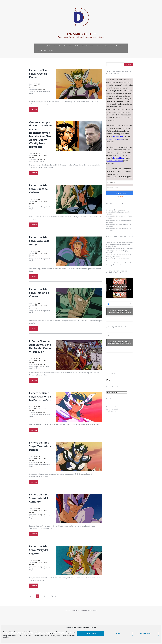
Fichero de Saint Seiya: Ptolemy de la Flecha (119, 220)
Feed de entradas (112, 407)
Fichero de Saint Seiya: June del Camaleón (119, 224)
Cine (38, 161)
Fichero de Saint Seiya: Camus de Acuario (119, 228)
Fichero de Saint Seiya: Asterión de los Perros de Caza (40, 396)
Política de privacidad (84, 46)
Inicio (40, 46)
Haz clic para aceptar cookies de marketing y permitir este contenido (120, 288)
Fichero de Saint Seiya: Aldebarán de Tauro (119, 216)
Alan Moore (40, 366)
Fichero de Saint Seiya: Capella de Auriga (39, 241)
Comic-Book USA (35, 368)
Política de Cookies (45, 51)
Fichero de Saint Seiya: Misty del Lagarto (39, 550)
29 (52, 596)
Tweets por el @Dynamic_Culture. (120, 343)
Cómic (42, 161)
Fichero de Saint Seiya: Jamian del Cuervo (39, 293)
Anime (38, 92)
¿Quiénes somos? (53, 46)
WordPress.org (111, 411)
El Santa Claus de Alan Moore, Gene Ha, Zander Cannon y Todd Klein (41, 346)
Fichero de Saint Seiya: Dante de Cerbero (39, 189)
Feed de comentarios (113, 409)
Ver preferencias (145, 633)
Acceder (109, 405)
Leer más (34, 109)
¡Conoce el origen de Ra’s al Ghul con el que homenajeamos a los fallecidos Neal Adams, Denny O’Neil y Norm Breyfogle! (40, 134)
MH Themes (93, 610)
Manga (44, 92)
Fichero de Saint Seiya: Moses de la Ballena (40, 446)
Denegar (118, 633)
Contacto (68, 46)
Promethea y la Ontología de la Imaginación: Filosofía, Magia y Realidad (120, 245)
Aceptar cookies (91, 633)
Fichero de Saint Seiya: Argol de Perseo (39, 74)
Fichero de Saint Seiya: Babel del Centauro (39, 498)
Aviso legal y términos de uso (109, 46)
